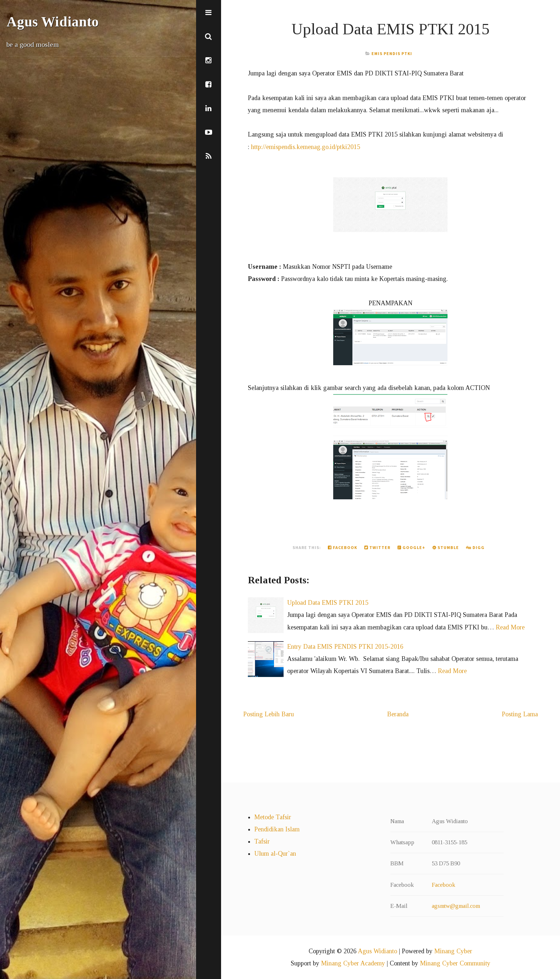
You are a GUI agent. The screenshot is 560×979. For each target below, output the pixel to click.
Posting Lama (520, 714)
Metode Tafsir (273, 817)
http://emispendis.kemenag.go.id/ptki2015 (306, 147)
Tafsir (262, 841)
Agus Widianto (52, 22)
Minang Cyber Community (455, 963)
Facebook (342, 547)
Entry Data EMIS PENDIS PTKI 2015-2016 (345, 647)
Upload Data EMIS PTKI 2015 (390, 29)
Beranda (398, 714)
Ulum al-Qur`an (275, 854)
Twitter (377, 547)
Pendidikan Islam (277, 829)
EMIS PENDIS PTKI (392, 53)
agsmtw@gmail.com (456, 906)
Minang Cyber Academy (353, 963)
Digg (475, 547)
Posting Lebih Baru (269, 714)
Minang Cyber (453, 951)
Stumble (446, 547)
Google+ (411, 547)
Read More (510, 627)
